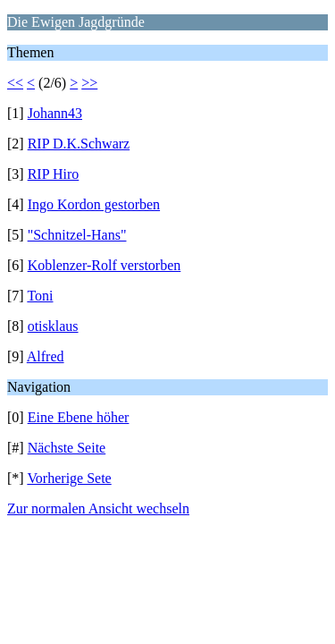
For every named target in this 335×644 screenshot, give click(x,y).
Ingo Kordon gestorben (94, 204)
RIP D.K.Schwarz (79, 144)
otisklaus (53, 326)
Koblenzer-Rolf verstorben (105, 265)
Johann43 (55, 113)
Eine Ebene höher (79, 417)
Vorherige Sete (69, 478)
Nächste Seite (67, 448)
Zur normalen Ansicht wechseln (98, 508)
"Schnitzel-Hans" (77, 235)
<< (15, 83)
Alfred (46, 356)
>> (89, 83)
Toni (40, 296)
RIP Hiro (54, 174)
